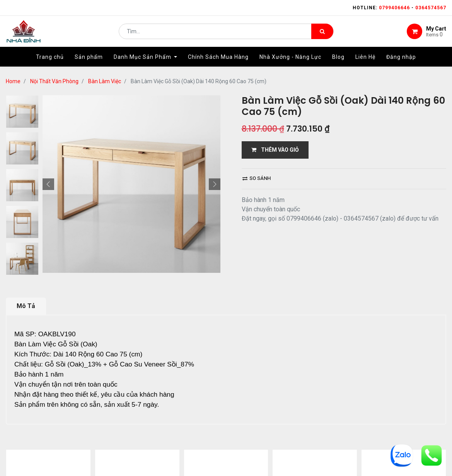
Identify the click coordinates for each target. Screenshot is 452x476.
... (83, 407)
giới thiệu (145, 443)
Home (13, 81)
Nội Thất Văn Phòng (54, 81)
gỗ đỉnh (339, 443)
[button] (48, 95)
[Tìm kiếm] (322, 33)
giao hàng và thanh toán (237, 443)
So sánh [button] (257, 178)
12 (96, 407)
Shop (180, 443)
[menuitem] (50, 61)
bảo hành (300, 443)
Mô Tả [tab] (26, 256)
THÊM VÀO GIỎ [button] (275, 150)
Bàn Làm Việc (105, 81)
